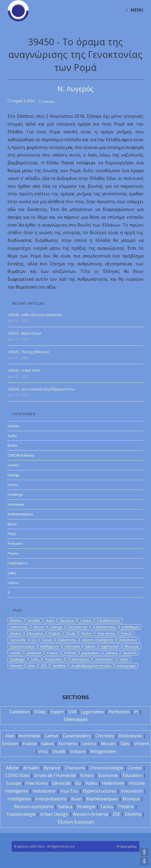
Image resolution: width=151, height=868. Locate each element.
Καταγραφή (126, 666)
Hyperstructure (22, 646)
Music (12, 524)
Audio (12, 436)
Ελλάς (40, 712)
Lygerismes (92, 712)
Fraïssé (30, 744)
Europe (14, 783)
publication (91, 653)
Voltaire (78, 751)
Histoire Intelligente (98, 640)
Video (124, 659)
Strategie (17, 659)
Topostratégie (21, 814)
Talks (12, 573)
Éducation (132, 775)
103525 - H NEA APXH (24, 371)
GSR (72, 712)
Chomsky (105, 736)
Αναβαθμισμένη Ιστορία (91, 666)
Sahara (111, 653)
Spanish (130, 653)
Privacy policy (127, 846)
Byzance (67, 620)
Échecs (87, 775)
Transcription (79, 659)
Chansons (75, 768)
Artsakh (34, 620)
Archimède (29, 736)
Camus (86, 620)
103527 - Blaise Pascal (24, 333)
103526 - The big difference (28, 352)
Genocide (18, 640)
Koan (76, 799)
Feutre (86, 633)
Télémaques (75, 719)
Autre (50, 620)
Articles (49, 102)
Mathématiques (102, 799)
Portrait (70, 653)
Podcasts (15, 543)
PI (136, 712)
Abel (10, 736)
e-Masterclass (105, 627)
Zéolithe (133, 814)
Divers (13, 485)
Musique (132, 646)
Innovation (132, 791)
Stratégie (86, 807)
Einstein (10, 744)
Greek (47, 640)
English (55, 633)
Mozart (108, 744)
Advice (12, 768)
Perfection (119, 712)
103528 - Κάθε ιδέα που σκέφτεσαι (35, 315)
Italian (90, 646)
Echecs (16, 633)
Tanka (106, 807)
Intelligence (50, 646)
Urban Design (54, 814)
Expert (57, 712)
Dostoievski (78, 627)
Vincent (16, 666)
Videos (13, 583)
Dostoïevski (130, 736)
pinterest (34, 653)
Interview (72, 646)
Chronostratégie (106, 768)
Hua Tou (69, 791)
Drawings (15, 494)
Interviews (16, 504)
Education (35, 633)
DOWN (144, 861)
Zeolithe (59, 666)
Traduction (54, 659)
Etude (71, 633)
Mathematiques (20, 514)
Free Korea (106, 633)
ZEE (44, 666)
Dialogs (14, 475)
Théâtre (126, 807)
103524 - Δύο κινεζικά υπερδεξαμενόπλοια (41, 389)
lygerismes (110, 646)
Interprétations (51, 799)
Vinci (31, 666)
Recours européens (34, 807)
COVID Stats (17, 775)
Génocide (61, 783)
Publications (17, 563)
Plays (12, 534)
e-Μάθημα (130, 627)
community (19, 627)
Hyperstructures (99, 791)
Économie (108, 775)
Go (34, 640)
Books (13, 445)
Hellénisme (113, 783)
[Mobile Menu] (135, 10)
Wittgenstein (103, 751)
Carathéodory (77, 736)
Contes (13, 465)
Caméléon (19, 712)
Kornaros (68, 744)
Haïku (91, 783)
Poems (13, 553)
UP (144, 852)
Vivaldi (59, 751)
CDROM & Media (21, 455)
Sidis (125, 744)
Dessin (39, 627)
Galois (48, 744)
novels (15, 653)
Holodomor (128, 640)
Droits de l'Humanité (55, 775)
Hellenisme (67, 640)
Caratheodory (109, 620)
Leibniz (89, 744)
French (126, 633)
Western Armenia (90, 814)
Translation (104, 659)
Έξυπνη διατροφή (76, 822)
